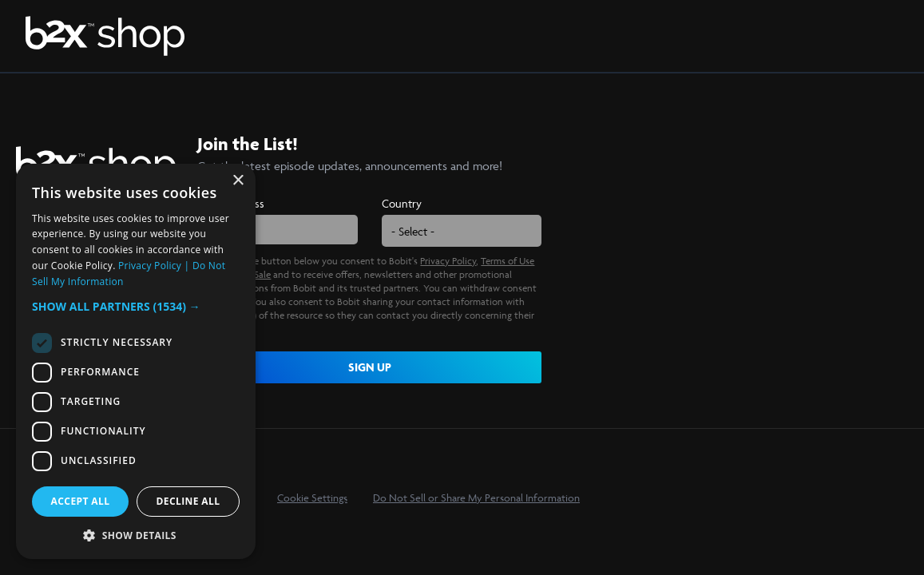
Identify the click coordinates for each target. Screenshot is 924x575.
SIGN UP (370, 367)
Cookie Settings (312, 498)
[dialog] (136, 361)
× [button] (238, 181)
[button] (136, 306)
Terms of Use (508, 261)
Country (402, 203)
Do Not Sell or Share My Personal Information (476, 498)
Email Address (231, 203)
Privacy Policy (448, 261)
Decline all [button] (188, 501)
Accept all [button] (81, 501)
